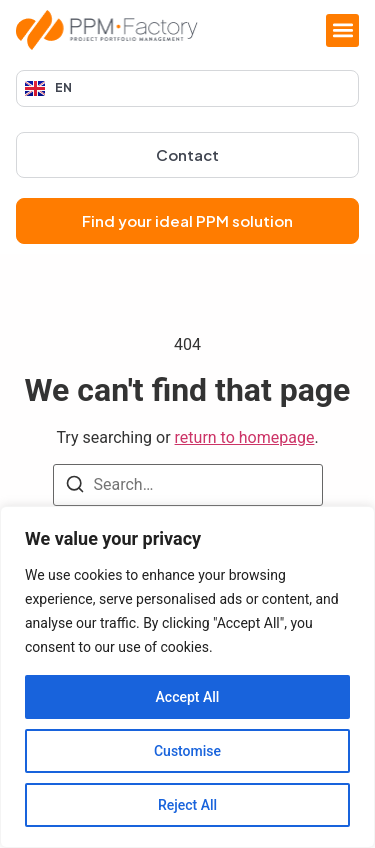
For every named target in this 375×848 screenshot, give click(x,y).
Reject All (187, 805)
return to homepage (245, 437)
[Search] (75, 487)
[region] (187, 677)
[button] (342, 30)
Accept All (188, 697)
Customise (187, 751)
